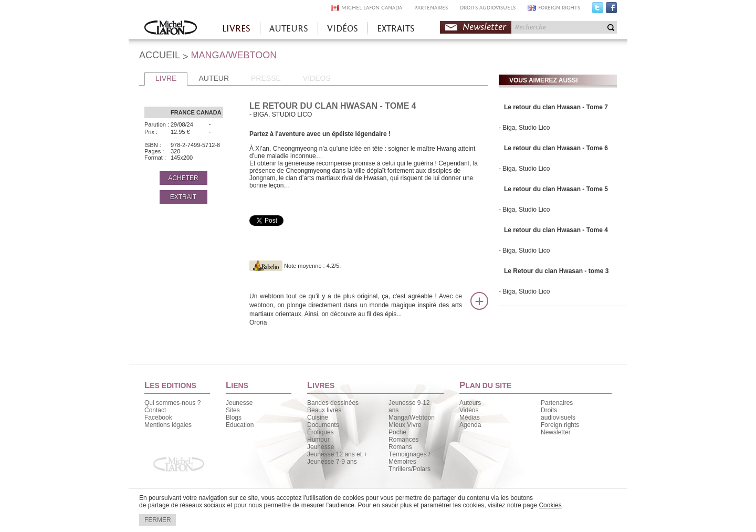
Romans (400, 447)
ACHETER (183, 178)
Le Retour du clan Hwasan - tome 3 (556, 271)
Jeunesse (239, 403)
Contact (155, 410)
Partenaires (557, 403)
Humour (318, 440)
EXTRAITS (396, 29)
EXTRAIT (183, 197)
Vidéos (469, 410)
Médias (470, 418)
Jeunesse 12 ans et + (337, 454)
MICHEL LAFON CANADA (372, 8)
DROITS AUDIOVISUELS (488, 8)
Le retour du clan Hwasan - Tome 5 (556, 189)
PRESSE (266, 78)
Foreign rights (560, 425)
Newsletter (484, 27)
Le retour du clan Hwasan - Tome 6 (556, 148)
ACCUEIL (160, 55)
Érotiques (321, 432)
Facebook (611, 10)
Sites (233, 410)
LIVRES (236, 29)
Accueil (171, 29)
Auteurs (470, 403)
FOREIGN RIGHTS (559, 8)
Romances (403, 440)
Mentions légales (168, 425)
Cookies (550, 505)
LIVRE (166, 78)
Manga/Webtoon (412, 418)
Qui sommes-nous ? (172, 403)
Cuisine (318, 418)
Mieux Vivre (405, 425)
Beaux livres (324, 410)
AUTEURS (289, 29)
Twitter (598, 10)
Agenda (470, 425)
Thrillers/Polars (409, 469)
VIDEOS (317, 78)
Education (240, 425)
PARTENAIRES (431, 8)
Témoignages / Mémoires (409, 458)
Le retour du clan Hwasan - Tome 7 (556, 107)
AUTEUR (214, 78)
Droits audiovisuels (558, 414)
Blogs (234, 418)
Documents (323, 425)
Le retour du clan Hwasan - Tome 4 (556, 230)
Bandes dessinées (333, 403)
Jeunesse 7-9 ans (332, 462)
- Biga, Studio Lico (524, 128)
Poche (397, 432)
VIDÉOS (343, 29)
